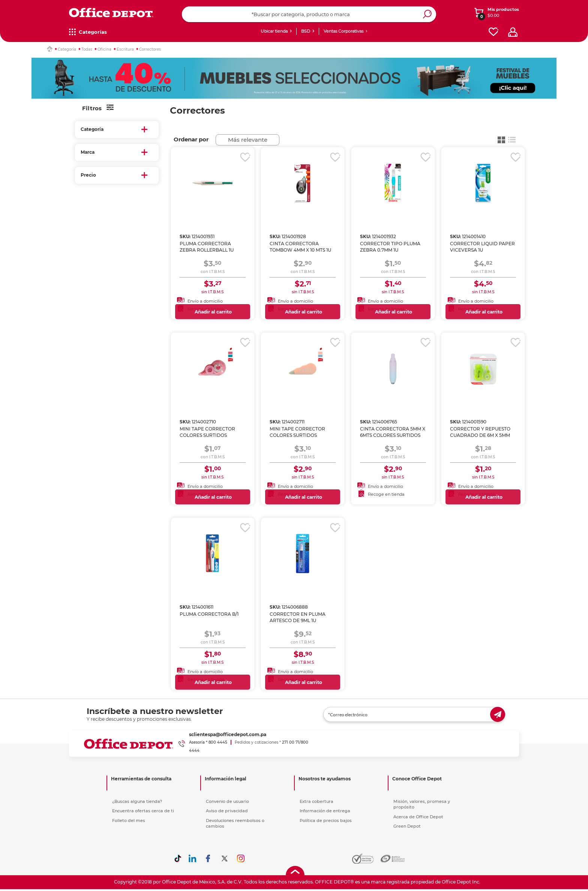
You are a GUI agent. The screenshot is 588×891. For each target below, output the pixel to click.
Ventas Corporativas (343, 31)
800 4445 (218, 742)
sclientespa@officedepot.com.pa (228, 734)
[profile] (513, 32)
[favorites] (493, 32)
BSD (306, 31)
